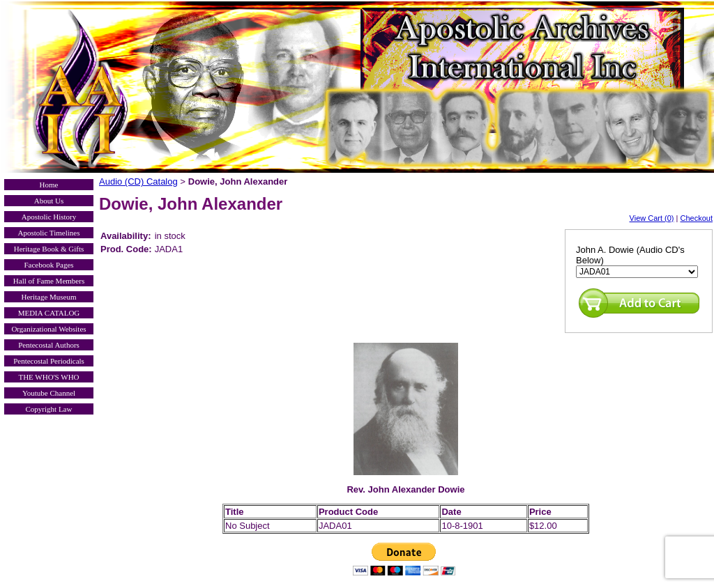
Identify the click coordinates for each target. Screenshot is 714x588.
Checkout (697, 218)
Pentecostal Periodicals (49, 361)
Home (49, 185)
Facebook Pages (48, 265)
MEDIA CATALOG (49, 313)
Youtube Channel (49, 393)
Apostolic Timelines (49, 233)
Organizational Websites (48, 329)
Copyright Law (49, 409)
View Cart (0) (652, 218)
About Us (49, 201)
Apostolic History (49, 217)
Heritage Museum (48, 297)
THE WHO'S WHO (48, 377)
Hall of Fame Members (49, 281)
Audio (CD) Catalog (138, 181)
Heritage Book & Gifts (49, 249)
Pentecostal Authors (49, 345)
